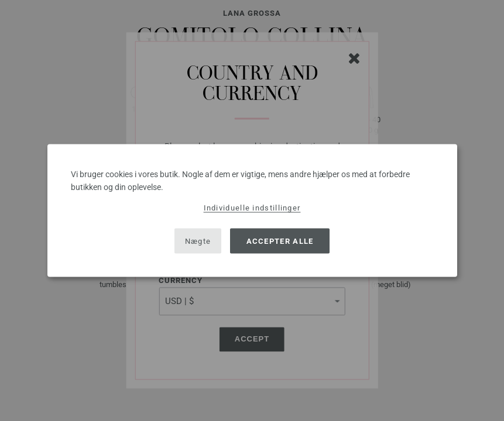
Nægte (198, 241)
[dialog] (252, 211)
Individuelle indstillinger (252, 208)
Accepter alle (280, 241)
